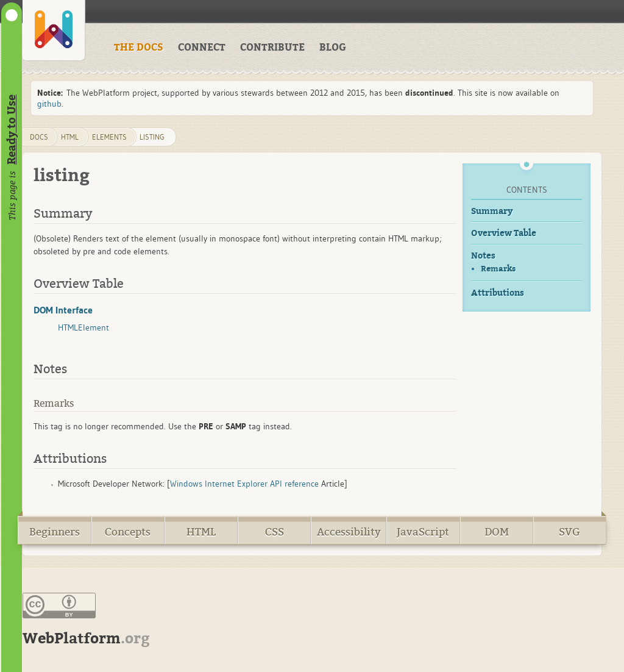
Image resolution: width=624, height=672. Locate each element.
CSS (275, 532)
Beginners (55, 532)
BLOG (333, 48)
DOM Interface (63, 310)
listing (152, 137)
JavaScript (423, 532)
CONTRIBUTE (272, 48)
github (49, 104)
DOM (497, 532)
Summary (492, 211)
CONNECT (202, 48)
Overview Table (504, 233)
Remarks (498, 269)
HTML (201, 532)
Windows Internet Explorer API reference (244, 484)
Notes (483, 256)
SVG (569, 532)
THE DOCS (139, 48)
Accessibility (349, 532)
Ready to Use (12, 130)
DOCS (39, 137)
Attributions (498, 293)
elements (109, 137)
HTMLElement (83, 327)
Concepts (128, 532)
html (70, 137)
